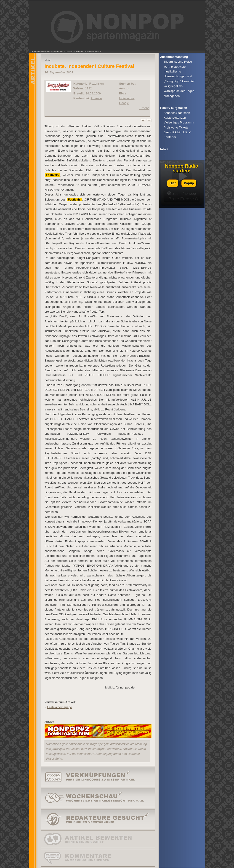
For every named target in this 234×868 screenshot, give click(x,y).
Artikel (69, 52)
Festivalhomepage (60, 707)
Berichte (80, 52)
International (93, 52)
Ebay (122, 93)
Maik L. (110, 687)
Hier (173, 183)
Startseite (58, 52)
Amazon (96, 98)
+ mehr (144, 108)
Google (124, 103)
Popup (189, 183)
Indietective (127, 98)
